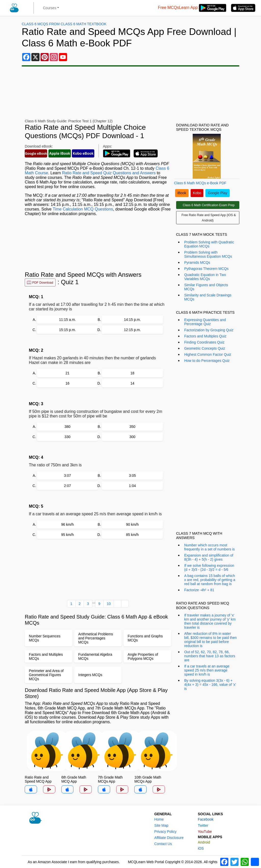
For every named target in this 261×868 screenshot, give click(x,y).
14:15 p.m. (132, 320)
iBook (182, 193)
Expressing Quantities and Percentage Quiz (205, 322)
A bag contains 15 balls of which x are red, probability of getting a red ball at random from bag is (210, 580)
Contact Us (163, 844)
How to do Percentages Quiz (207, 361)
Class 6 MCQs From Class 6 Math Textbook (64, 24)
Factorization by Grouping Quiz (209, 330)
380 (67, 427)
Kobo (197, 193)
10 (109, 604)
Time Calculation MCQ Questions (83, 209)
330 (67, 437)
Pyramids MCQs (197, 262)
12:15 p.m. (132, 330)
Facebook (206, 819)
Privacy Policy (165, 832)
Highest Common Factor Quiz (208, 354)
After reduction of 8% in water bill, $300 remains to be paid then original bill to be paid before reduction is (211, 640)
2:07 (67, 486)
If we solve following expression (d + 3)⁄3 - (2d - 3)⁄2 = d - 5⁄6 (209, 568)
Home (159, 819)
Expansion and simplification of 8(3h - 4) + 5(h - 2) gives (209, 557)
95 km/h (68, 535)
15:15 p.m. (68, 330)
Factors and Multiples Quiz (205, 336)
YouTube (205, 832)
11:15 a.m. (68, 320)
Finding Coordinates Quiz (204, 342)
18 (133, 373)
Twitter (203, 825)
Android (204, 842)
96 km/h (68, 524)
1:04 (132, 486)
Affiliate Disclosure (169, 838)
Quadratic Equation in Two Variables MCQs (205, 277)
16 (68, 383)
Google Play (217, 193)
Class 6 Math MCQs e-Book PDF (200, 183)
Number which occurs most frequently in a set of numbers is (210, 547)
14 (133, 383)
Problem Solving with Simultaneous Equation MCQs (208, 254)
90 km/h (132, 524)
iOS (201, 848)
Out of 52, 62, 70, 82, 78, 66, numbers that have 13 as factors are (210, 656)
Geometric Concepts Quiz (205, 348)
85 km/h (132, 535)
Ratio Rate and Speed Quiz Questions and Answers (109, 173)
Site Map (161, 825)
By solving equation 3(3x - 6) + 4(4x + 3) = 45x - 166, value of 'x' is (210, 685)
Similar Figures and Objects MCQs (206, 287)
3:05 (132, 476)
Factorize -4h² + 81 (199, 590)
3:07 (67, 476)
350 (132, 427)
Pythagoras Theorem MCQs (206, 269)
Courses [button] (50, 8)
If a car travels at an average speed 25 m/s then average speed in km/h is (207, 670)
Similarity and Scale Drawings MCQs (208, 297)
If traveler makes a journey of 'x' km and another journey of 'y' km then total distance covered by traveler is (210, 621)
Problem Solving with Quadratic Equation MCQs (209, 244)
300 (132, 437)
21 (68, 373)
